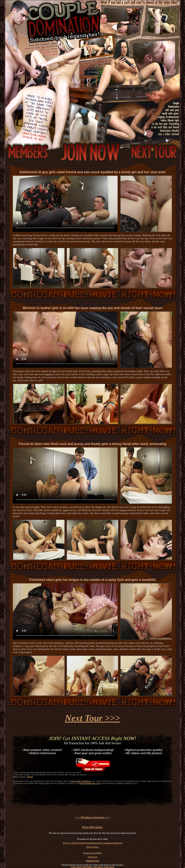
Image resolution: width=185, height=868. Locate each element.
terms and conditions (81, 781)
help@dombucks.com (89, 783)
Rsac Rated (109, 867)
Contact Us (93, 857)
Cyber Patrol (76, 867)
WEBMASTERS (92, 861)
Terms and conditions (92, 853)
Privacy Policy (92, 847)
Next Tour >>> (92, 718)
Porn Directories (93, 827)
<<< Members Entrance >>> (93, 817)
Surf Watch (88, 867)
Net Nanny (98, 867)
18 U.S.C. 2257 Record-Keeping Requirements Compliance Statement (92, 843)
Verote (30, 777)
